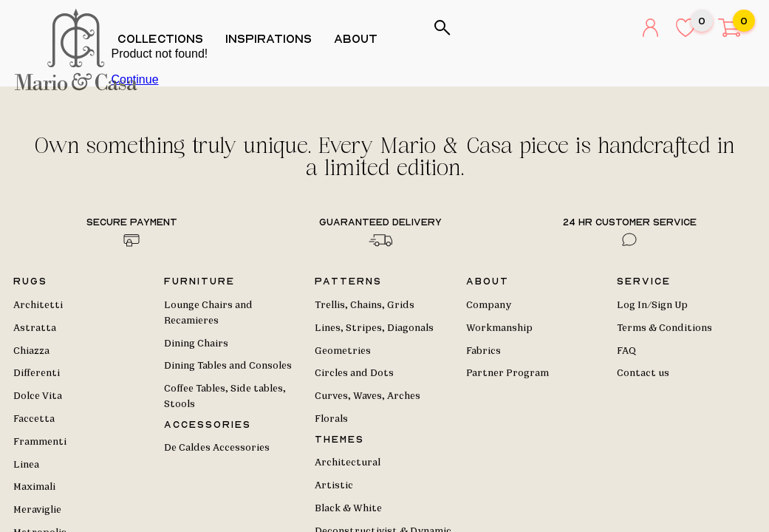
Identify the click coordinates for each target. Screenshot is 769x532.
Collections (165, 38)
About (361, 38)
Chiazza (31, 351)
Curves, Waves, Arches (368, 396)
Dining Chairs (196, 344)
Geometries (343, 351)
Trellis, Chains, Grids (365, 305)
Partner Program (507, 373)
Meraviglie (37, 510)
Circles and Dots (354, 373)
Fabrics (483, 351)
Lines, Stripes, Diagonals (374, 328)
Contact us (643, 373)
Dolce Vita (38, 396)
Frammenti (40, 442)
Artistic (334, 485)
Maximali (34, 487)
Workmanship (499, 328)
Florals (331, 419)
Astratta (35, 328)
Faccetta (34, 419)
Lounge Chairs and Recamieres (208, 313)
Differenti (37, 373)
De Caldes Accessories (217, 448)
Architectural (348, 463)
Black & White (348, 508)
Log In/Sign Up (652, 305)
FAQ (626, 351)
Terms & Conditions (664, 328)
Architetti (38, 305)
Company (489, 305)
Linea (26, 465)
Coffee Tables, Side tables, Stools (225, 396)
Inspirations (274, 38)
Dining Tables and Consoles (228, 366)
